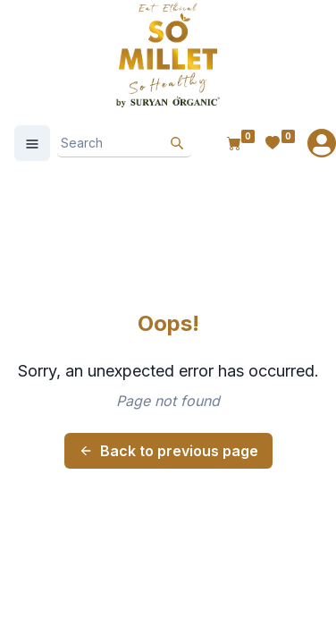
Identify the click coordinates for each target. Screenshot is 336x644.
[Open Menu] (32, 143)
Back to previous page (168, 451)
